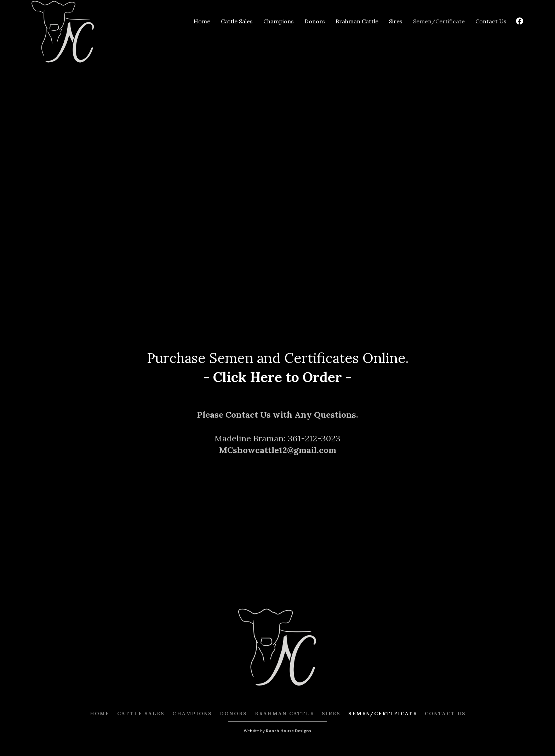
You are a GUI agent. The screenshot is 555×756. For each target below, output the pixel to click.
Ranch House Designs (288, 731)
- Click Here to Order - (277, 377)
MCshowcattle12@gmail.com (278, 450)
